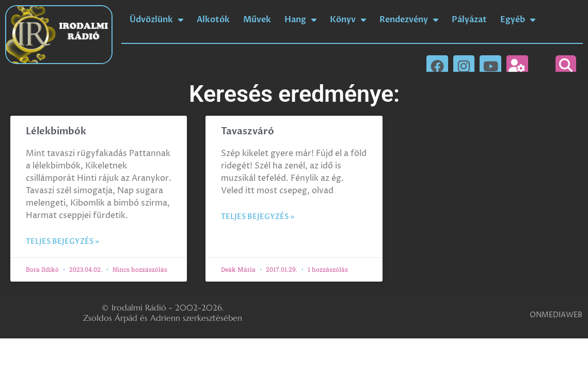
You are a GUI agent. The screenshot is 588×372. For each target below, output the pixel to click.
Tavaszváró (248, 131)
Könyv (348, 20)
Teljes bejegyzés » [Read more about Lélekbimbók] (62, 242)
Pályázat (469, 20)
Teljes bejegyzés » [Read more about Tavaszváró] (258, 217)
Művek (257, 20)
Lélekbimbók (56, 131)
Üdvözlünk (156, 20)
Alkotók (213, 20)
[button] (566, 66)
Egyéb (518, 20)
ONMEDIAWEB (556, 315)
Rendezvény (409, 20)
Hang (300, 20)
